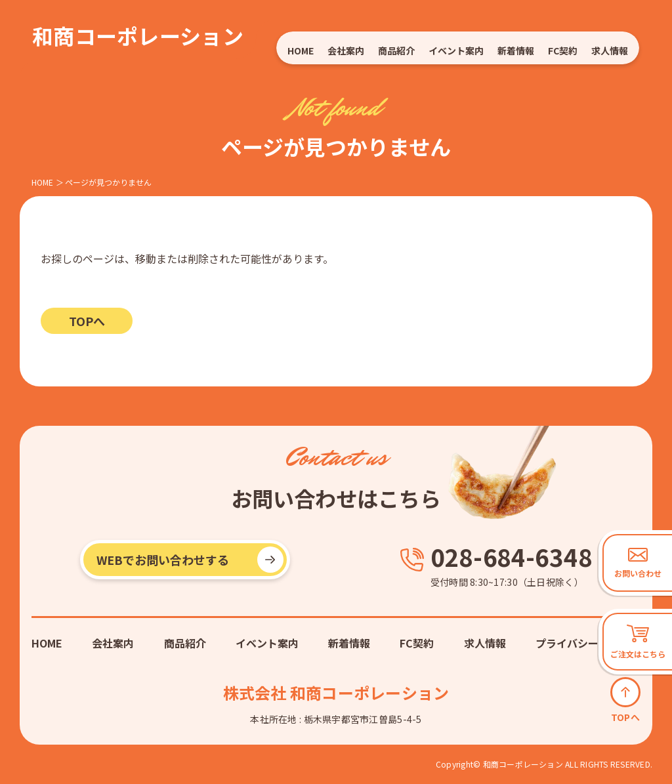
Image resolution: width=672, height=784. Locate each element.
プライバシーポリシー (588, 643)
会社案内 (346, 51)
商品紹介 (397, 51)
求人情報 (610, 51)
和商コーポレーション (138, 35)
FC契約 (563, 51)
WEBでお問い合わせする (163, 560)
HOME (301, 51)
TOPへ (87, 321)
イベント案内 (456, 51)
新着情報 (516, 51)
